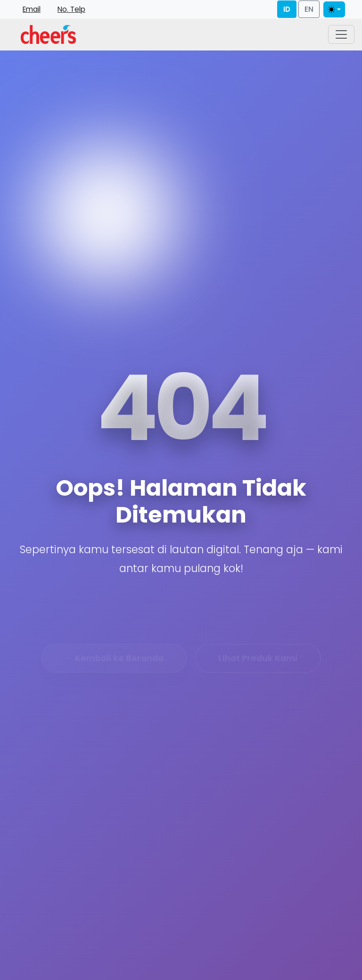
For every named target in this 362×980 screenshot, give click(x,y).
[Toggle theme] (334, 9)
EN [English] (309, 9)
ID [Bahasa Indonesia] (287, 9)
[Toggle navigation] (341, 34)
